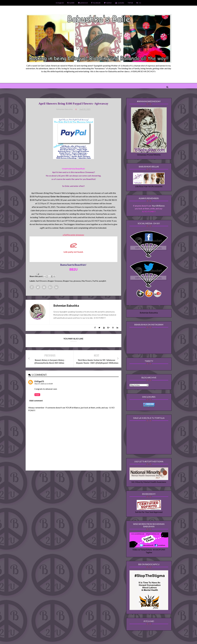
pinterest (83, 3)
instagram (60, 3)
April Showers (41, 281)
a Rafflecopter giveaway (73, 235)
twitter (108, 3)
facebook (96, 3)
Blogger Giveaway (55, 281)
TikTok (130, 3)
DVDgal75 (39, 381)
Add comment (36, 400)
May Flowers (87, 281)
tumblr (71, 3)
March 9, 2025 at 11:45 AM (44, 384)
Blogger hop (68, 281)
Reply (37, 395)
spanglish (102, 281)
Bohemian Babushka (149, 313)
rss (139, 3)
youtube (120, 3)
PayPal (95, 281)
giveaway (77, 281)
